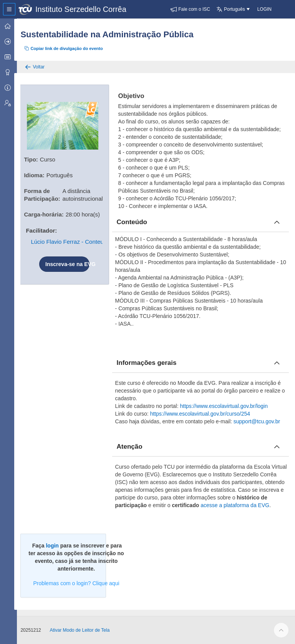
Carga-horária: (48, 214)
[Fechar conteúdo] (277, 222)
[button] (190, 9)
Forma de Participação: (46, 194)
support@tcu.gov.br (259, 421)
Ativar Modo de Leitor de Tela (84, 630)
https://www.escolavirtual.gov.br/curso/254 (203, 414)
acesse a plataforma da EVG (245, 505)
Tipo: (35, 159)
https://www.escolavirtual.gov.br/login (227, 406)
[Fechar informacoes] (277, 363)
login (56, 546)
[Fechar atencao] (277, 447)
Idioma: (38, 174)
